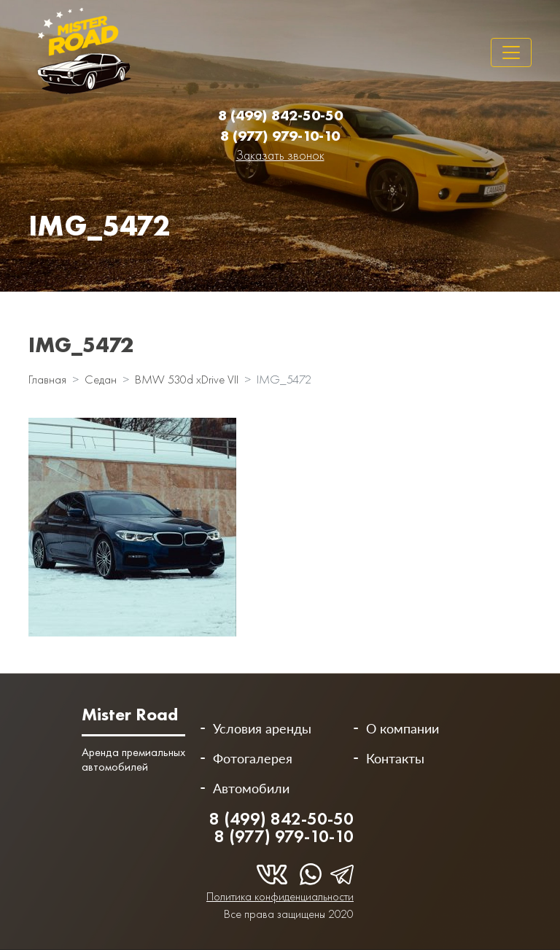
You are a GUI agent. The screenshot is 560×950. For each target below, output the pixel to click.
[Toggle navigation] (511, 52)
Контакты (395, 758)
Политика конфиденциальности (280, 896)
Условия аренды (262, 728)
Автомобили (251, 788)
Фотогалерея (253, 758)
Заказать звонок (280, 155)
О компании (402, 728)
